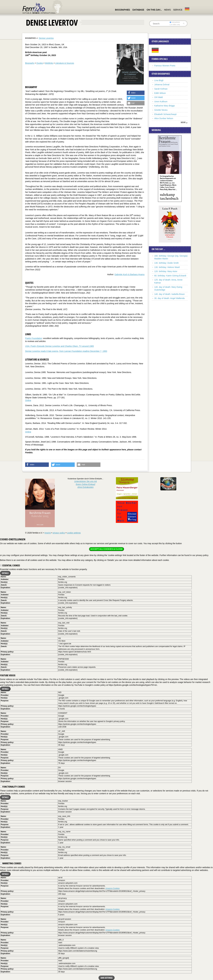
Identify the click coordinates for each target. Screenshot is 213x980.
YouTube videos (8, 675)
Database (138, 10)
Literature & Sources (65, 63)
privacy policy (59, 533)
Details (5, 573)
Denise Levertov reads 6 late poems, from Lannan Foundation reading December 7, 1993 (66, 351)
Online (28, 400)
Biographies (122, 10)
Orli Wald (158, 97)
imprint (48, 533)
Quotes (40, 63)
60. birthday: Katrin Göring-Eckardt (170, 276)
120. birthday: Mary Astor (166, 271)
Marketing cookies (11, 863)
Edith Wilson (160, 93)
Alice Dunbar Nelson (164, 118)
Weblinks (49, 63)
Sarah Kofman (161, 89)
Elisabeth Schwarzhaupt (165, 114)
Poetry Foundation (34, 338)
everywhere (175, 22)
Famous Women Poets (165, 66)
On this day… (154, 10)
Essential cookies (10, 565)
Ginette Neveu (161, 110)
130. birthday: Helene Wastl (167, 267)
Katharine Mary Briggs (165, 106)
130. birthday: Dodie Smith (166, 263)
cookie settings (74, 533)
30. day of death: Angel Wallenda (169, 298)
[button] (136, 93)
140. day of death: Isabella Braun (169, 294)
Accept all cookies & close (106, 549)
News (167, 10)
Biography (30, 63)
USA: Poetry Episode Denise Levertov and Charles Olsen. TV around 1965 (59, 346)
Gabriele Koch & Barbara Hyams (130, 274)
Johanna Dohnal (162, 85)
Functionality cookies (12, 787)
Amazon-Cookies (113, 888)
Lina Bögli (159, 80)
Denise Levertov (46, 38)
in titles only (175, 25)
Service (178, 10)
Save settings (106, 978)
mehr (183, 122)
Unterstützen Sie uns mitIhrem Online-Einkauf (86, 484)
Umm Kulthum (161, 102)
